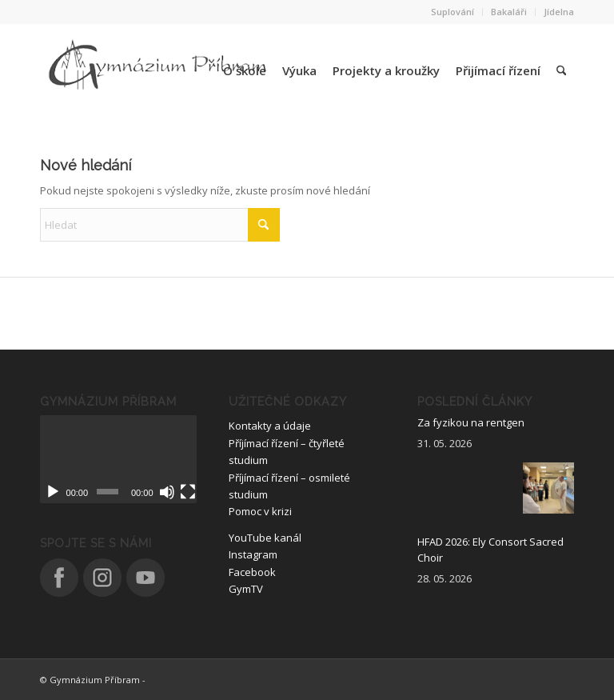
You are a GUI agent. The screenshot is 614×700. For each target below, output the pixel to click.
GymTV (246, 589)
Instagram (253, 554)
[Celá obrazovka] (188, 492)
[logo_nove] (160, 70)
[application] (118, 459)
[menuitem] (453, 12)
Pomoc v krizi (260, 511)
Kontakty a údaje (270, 426)
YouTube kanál (265, 538)
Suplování (453, 12)
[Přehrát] (53, 492)
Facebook (252, 572)
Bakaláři (509, 12)
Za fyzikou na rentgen (471, 422)
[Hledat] (561, 70)
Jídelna (559, 12)
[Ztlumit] (167, 492)
